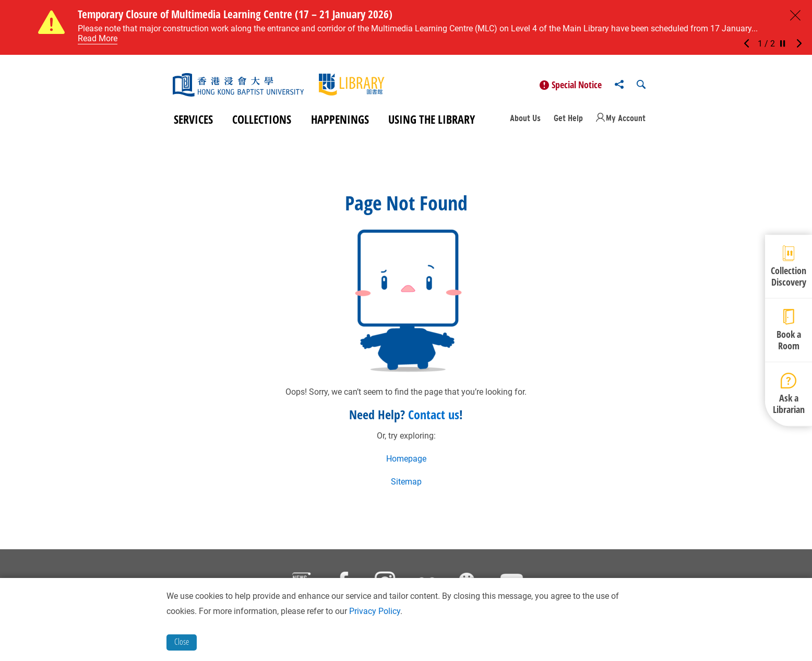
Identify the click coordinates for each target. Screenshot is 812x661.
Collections (262, 119)
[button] (749, 44)
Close (182, 642)
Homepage (406, 459)
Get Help (568, 118)
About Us (525, 118)
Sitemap (406, 482)
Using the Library (432, 119)
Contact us (434, 414)
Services (193, 119)
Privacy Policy (375, 611)
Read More (98, 38)
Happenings (340, 119)
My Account (626, 118)
